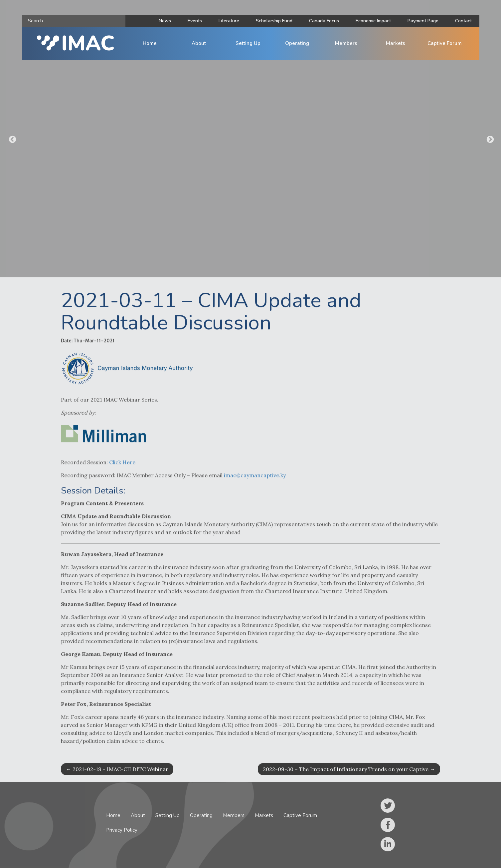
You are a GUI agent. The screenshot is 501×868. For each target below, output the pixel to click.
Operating (297, 43)
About (199, 43)
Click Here (122, 468)
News (165, 21)
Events (195, 21)
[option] (250, 139)
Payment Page (423, 21)
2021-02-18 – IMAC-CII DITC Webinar (117, 769)
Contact (463, 21)
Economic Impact (373, 21)
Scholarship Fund (274, 21)
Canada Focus (324, 21)
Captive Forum (445, 43)
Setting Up (248, 43)
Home (150, 43)
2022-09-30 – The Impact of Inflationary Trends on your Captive (349, 769)
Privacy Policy (122, 830)
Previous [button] (12, 139)
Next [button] (489, 139)
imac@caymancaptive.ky (255, 481)
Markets (396, 43)
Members (346, 43)
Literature (229, 21)
